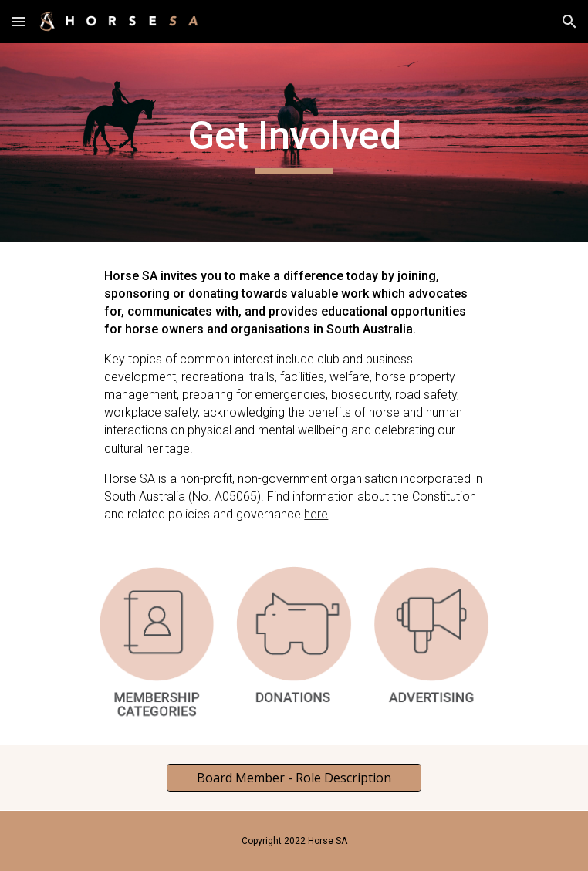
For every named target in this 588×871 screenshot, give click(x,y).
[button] (19, 21)
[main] (294, 143)
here (316, 514)
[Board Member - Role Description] (294, 778)
